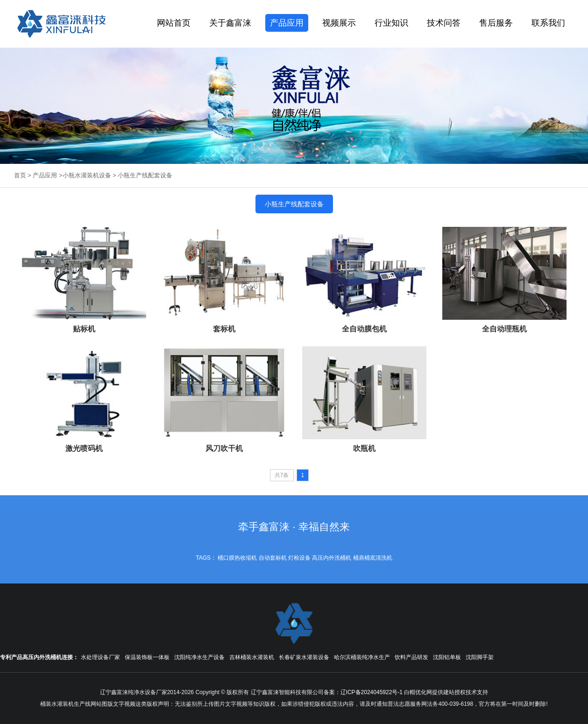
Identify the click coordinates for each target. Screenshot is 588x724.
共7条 (282, 475)
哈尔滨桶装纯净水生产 (362, 657)
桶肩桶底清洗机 (373, 558)
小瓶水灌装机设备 (87, 175)
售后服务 (496, 23)
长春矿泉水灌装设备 (304, 657)
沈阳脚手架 (480, 657)
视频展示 (339, 23)
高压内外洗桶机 (332, 558)
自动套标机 (273, 558)
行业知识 (391, 23)
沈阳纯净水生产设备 (199, 657)
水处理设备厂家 (100, 657)
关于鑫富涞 (230, 23)
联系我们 (548, 23)
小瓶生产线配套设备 (145, 175)
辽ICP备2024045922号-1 (372, 692)
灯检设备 (299, 558)
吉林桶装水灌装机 (252, 657)
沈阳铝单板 (447, 657)
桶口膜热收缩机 (237, 558)
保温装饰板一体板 (147, 657)
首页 (20, 175)
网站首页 (174, 23)
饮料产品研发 (411, 657)
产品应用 (287, 23)
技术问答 (444, 23)
